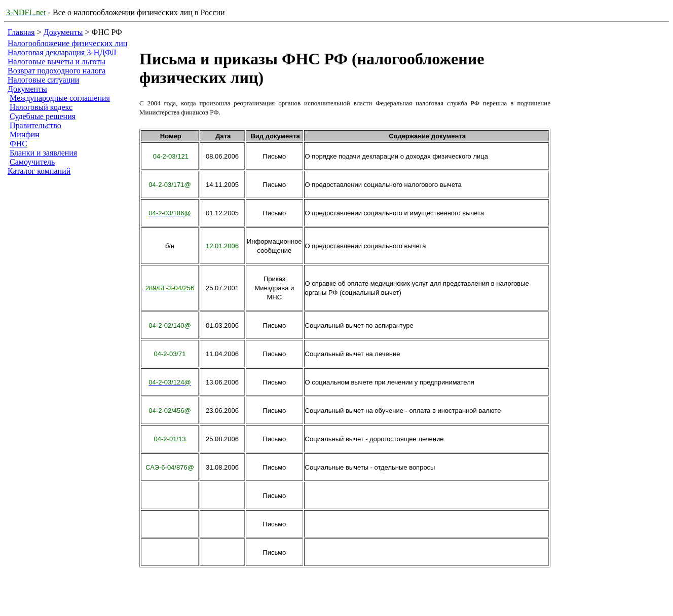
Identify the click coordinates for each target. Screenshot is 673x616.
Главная (21, 32)
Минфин (25, 134)
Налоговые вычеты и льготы (57, 62)
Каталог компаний (39, 171)
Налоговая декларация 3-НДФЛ (62, 52)
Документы (63, 32)
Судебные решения (43, 116)
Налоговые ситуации (43, 80)
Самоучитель (32, 162)
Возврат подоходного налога (57, 71)
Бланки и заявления (43, 153)
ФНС (18, 144)
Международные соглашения (60, 98)
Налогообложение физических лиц (67, 43)
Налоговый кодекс (41, 107)
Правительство (35, 125)
